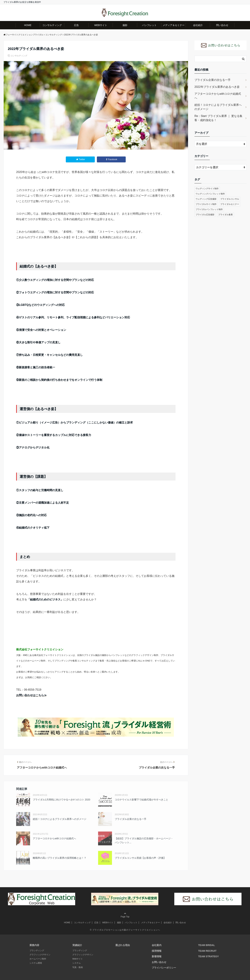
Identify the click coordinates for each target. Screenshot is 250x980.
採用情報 (157, 951)
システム (77, 963)
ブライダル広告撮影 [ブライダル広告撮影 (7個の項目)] (205, 215)
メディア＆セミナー (174, 25)
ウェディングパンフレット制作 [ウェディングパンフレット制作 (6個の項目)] (210, 194)
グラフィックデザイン (40, 955)
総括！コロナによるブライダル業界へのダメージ (218, 107)
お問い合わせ (159, 962)
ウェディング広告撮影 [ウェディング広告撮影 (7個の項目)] (206, 199)
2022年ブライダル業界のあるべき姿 (217, 87)
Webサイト (78, 959)
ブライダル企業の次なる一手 (212, 80)
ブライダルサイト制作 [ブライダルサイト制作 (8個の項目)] (206, 204)
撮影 (125, 25)
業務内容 (34, 945)
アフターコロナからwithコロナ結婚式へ (218, 96)
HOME (28, 25)
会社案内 (157, 945)
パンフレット (149, 25)
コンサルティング (52, 25)
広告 (76, 25)
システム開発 (36, 963)
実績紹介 (77, 945)
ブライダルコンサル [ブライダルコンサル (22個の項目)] (230, 199)
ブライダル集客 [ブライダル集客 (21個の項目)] (226, 215)
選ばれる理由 (123, 945)
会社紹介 (198, 25)
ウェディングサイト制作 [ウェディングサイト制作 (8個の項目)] (207, 189)
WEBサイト (101, 25)
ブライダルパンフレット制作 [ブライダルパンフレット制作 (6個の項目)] (209, 209)
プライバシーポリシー (164, 968)
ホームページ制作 (38, 959)
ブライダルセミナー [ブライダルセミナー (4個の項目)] (230, 204)
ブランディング (37, 951)
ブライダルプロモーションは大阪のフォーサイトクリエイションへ (126, 930)
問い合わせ (222, 25)
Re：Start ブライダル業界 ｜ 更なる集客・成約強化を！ (218, 118)
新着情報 (157, 956)
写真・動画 (78, 967)
